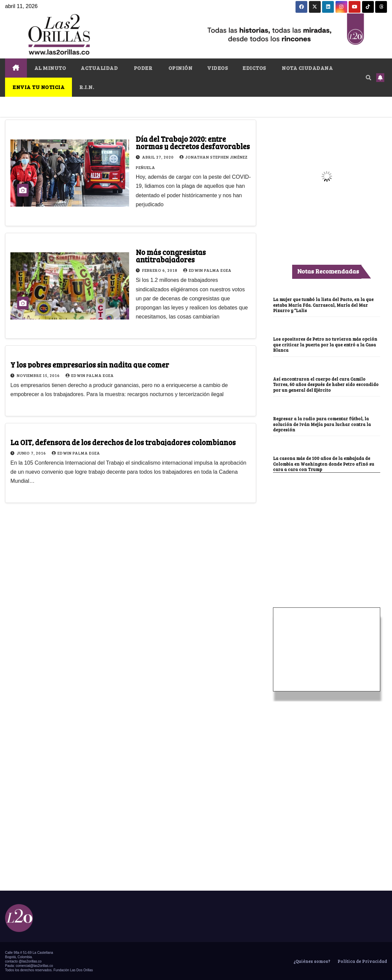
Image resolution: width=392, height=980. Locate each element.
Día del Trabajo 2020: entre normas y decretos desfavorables (193, 142)
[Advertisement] (327, 522)
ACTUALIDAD (99, 68)
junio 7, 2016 (32, 453)
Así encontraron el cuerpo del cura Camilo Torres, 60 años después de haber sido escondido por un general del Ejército (321, 384)
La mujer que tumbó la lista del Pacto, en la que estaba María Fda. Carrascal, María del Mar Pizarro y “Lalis (326, 305)
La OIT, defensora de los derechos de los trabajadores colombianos (123, 442)
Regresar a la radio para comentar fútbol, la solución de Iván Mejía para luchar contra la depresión (324, 424)
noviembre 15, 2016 (39, 375)
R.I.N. (87, 87)
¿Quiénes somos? (311, 961)
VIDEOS (217, 68)
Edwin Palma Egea (207, 270)
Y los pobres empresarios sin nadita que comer (90, 365)
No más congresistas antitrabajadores (171, 256)
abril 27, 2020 (159, 157)
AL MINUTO (50, 68)
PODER (142, 68)
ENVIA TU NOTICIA (38, 87)
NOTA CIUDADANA (307, 68)
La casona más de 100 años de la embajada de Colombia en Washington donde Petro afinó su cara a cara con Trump (326, 463)
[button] (368, 77)
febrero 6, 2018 (160, 270)
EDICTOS (254, 68)
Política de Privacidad (362, 961)
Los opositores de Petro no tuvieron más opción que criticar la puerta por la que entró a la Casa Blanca (326, 344)
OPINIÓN (180, 68)
